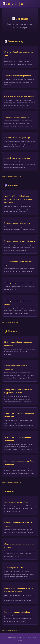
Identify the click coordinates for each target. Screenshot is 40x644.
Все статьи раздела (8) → (11, 322)
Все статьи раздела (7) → (11, 630)
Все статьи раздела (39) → (12, 482)
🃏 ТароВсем (10, 4)
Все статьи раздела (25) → (12, 176)
